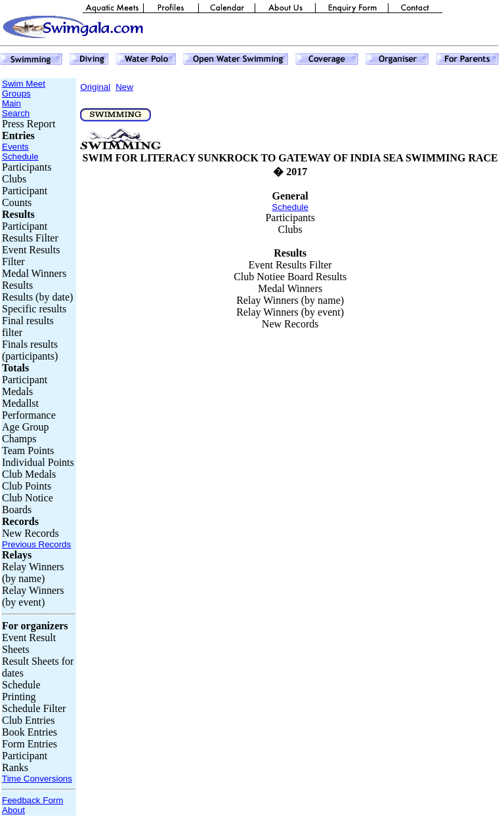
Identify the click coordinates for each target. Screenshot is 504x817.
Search (16, 113)
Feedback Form (32, 800)
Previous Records (36, 544)
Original (95, 87)
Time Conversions (37, 779)
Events (15, 147)
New (124, 87)
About (13, 810)
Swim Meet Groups (24, 89)
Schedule (20, 157)
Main (11, 103)
